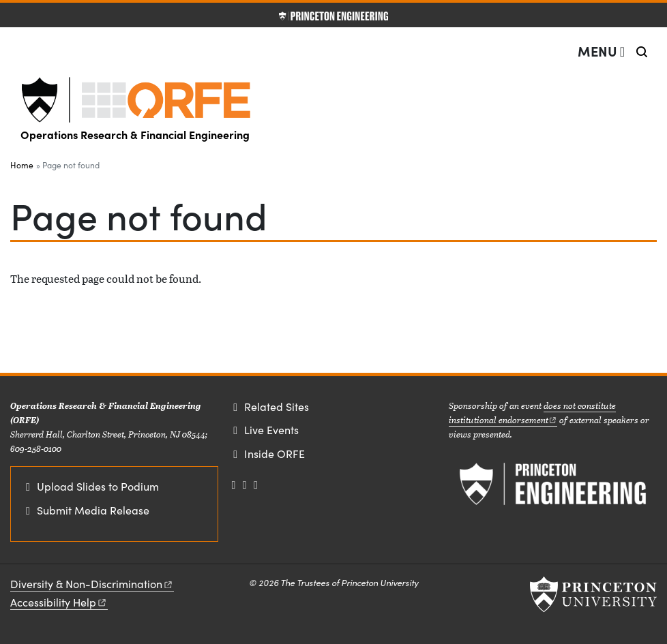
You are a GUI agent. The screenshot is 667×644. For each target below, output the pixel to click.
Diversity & (92, 584)
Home (22, 165)
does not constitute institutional (532, 412)
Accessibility (59, 602)
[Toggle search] (642, 52)
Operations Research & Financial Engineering (135, 134)
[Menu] (601, 51)
